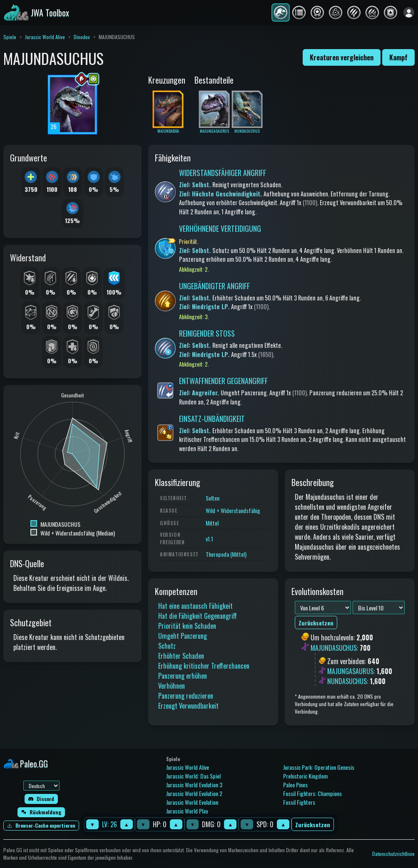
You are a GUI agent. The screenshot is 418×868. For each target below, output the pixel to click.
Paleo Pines (295, 785)
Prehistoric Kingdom (305, 776)
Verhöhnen (172, 686)
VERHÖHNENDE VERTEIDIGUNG (220, 228)
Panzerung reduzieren (186, 696)
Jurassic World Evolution (192, 802)
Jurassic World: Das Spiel (193, 776)
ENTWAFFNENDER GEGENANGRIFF (223, 381)
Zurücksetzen (313, 825)
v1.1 (209, 539)
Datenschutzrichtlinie (393, 854)
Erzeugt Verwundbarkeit (188, 706)
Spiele (10, 37)
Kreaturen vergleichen (342, 57)
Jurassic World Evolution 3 (194, 785)
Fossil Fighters (299, 802)
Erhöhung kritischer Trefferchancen (204, 666)
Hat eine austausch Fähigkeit (195, 606)
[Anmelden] (409, 12)
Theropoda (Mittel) (226, 554)
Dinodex (82, 37)
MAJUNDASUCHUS (334, 648)
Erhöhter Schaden (181, 656)
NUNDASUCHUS (347, 681)
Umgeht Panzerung (183, 636)
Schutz (167, 646)
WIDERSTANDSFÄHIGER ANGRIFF (223, 173)
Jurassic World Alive (45, 37)
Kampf (398, 57)
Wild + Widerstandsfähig (233, 510)
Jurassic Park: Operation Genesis (319, 767)
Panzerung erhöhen (183, 676)
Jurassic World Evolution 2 (194, 793)
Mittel (212, 523)
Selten (213, 498)
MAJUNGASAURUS (350, 671)
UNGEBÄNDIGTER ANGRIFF (214, 286)
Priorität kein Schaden (187, 626)
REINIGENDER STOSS (207, 333)
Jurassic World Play (187, 811)
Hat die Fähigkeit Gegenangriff (198, 616)
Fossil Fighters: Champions (312, 793)
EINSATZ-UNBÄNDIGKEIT (212, 419)
